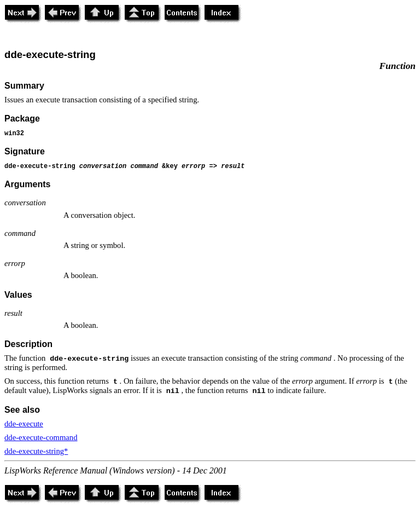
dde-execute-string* (36, 451)
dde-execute (24, 424)
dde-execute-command (41, 437)
